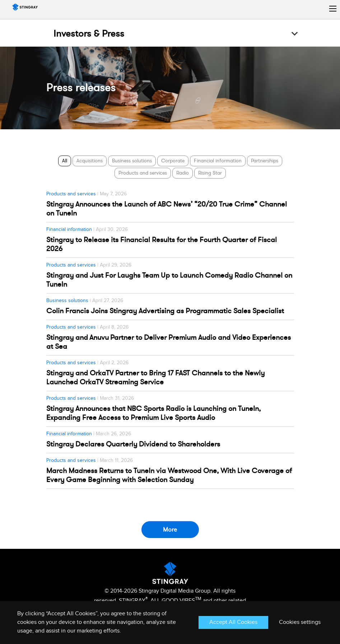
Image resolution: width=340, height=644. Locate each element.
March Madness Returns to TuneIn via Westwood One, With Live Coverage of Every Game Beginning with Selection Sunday (169, 475)
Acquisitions (90, 161)
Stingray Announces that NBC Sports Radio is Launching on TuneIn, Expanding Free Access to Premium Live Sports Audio (153, 413)
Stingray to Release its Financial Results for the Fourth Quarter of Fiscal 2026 (162, 244)
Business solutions (132, 161)
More (170, 530)
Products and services (143, 173)
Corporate (173, 161)
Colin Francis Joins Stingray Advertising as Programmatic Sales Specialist (165, 311)
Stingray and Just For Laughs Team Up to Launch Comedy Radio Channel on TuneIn (169, 280)
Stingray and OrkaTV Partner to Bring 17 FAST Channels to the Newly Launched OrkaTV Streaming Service (155, 377)
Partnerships (265, 161)
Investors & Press (89, 34)
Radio (183, 173)
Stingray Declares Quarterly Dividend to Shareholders (133, 444)
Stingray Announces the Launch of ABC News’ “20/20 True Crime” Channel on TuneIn (167, 209)
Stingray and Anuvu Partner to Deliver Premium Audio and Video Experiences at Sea (169, 342)
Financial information (218, 161)
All (65, 161)
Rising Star (210, 173)
